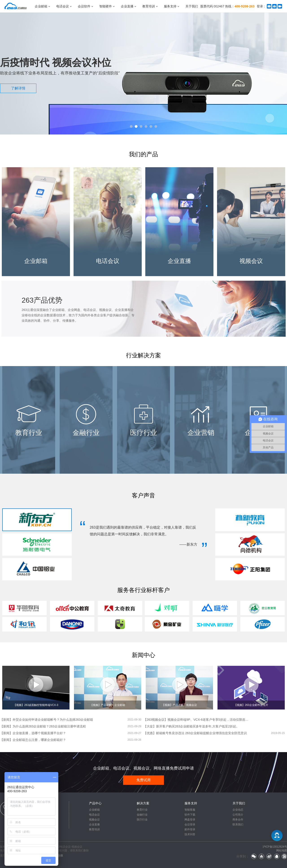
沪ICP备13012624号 (275, 847)
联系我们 (238, 825)
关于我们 (192, 6)
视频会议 (94, 820)
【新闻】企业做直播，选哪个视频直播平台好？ (33, 733)
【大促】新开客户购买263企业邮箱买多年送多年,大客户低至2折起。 (191, 726)
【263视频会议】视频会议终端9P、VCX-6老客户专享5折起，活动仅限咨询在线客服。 (197, 720)
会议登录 (190, 825)
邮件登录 (190, 829)
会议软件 (84, 6)
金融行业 (142, 815)
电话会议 (63, 6)
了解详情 (18, 88)
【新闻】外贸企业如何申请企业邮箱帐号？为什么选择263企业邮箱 (47, 720)
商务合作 (238, 820)
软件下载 (190, 815)
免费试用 (143, 780)
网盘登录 (190, 820)
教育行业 (142, 810)
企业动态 (238, 810)
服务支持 (170, 6)
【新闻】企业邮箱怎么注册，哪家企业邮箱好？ (33, 740)
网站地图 (282, 851)
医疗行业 (142, 820)
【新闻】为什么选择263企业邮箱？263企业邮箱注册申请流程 (43, 726)
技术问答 (190, 834)
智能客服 (190, 810)
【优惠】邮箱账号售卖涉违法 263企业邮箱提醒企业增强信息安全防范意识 (195, 733)
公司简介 (238, 815)
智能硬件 (106, 6)
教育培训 (149, 6)
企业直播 (127, 6)
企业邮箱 (41, 6)
